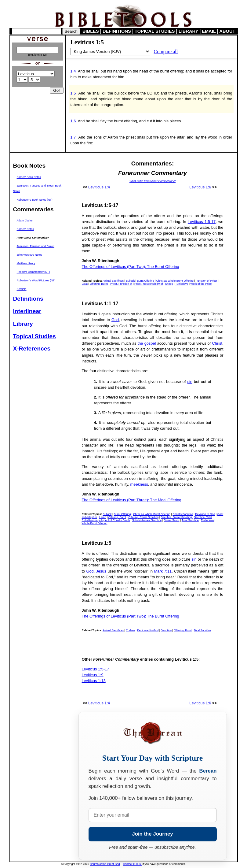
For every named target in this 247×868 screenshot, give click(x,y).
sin (190, 382)
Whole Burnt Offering (95, 523)
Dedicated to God (148, 630)
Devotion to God (205, 514)
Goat (85, 284)
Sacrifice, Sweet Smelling (177, 517)
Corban (130, 630)
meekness (139, 484)
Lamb (103, 517)
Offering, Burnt (99, 284)
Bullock (130, 281)
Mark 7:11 (163, 571)
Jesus (101, 571)
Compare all (166, 52)
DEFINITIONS (117, 31)
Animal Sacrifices (113, 281)
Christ (217, 343)
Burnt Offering (146, 281)
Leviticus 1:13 (94, 681)
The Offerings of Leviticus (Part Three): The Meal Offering (132, 500)
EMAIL (209, 31)
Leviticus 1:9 (93, 675)
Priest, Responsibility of (149, 284)
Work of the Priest (201, 284)
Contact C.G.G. (133, 864)
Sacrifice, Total (203, 517)
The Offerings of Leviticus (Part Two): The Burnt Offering (131, 267)
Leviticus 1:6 (200, 187)
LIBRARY (188, 31)
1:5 (73, 93)
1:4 (73, 71)
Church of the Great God (105, 864)
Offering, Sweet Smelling (143, 517)
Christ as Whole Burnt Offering (175, 281)
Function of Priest (206, 281)
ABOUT (227, 31)
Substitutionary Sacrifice (147, 520)
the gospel (147, 343)
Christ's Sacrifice (183, 514)
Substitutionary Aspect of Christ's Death (106, 520)
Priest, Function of (121, 284)
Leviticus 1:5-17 (202, 222)
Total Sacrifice (190, 520)
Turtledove (182, 284)
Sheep (169, 284)
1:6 (73, 121)
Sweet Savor (172, 520)
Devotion (166, 630)
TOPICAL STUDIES (155, 31)
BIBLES (91, 31)
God (115, 320)
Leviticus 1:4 (99, 187)
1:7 (73, 137)
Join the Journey (152, 834)
